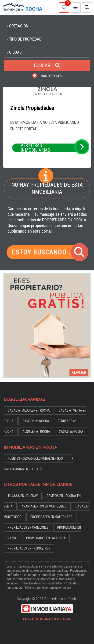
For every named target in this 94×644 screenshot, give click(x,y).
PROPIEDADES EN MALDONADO (51, 517)
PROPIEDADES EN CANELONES (28, 528)
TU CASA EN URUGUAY (23, 496)
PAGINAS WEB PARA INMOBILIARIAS (47, 619)
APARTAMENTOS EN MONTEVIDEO (44, 506)
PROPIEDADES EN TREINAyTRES (29, 548)
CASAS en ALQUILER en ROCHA (29, 411)
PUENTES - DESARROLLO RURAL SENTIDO (35, 459)
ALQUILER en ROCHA (36, 432)
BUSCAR (47, 65)
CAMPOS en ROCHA (36, 421)
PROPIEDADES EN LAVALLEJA (46, 538)
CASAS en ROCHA (71, 432)
